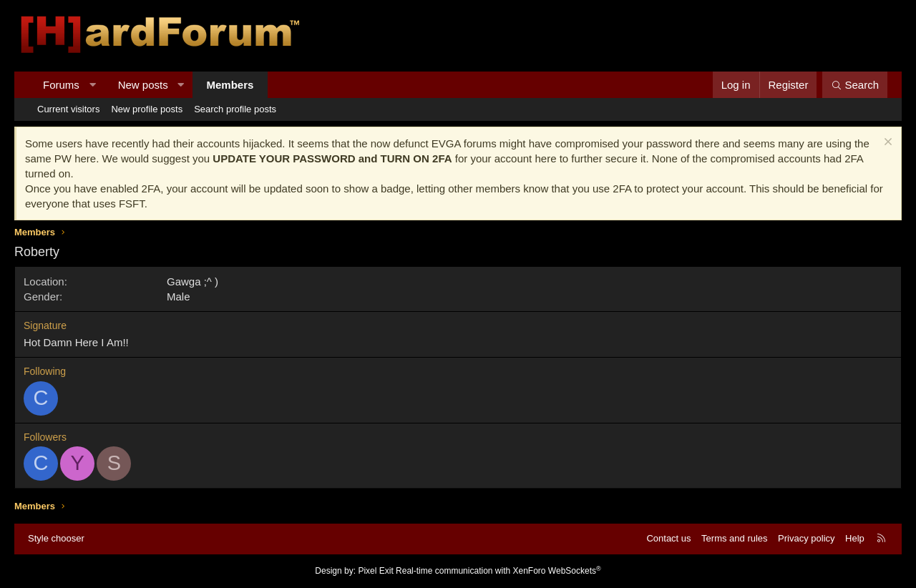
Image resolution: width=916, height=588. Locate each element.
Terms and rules (734, 538)
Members (230, 85)
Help (855, 538)
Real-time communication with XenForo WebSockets (498, 571)
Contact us (668, 538)
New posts (143, 85)
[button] (92, 85)
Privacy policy (806, 538)
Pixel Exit (375, 571)
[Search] (855, 85)
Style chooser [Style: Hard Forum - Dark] (56, 538)
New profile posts (147, 109)
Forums (61, 85)
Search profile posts (235, 109)
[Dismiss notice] (886, 143)
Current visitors (68, 109)
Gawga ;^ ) (193, 281)
